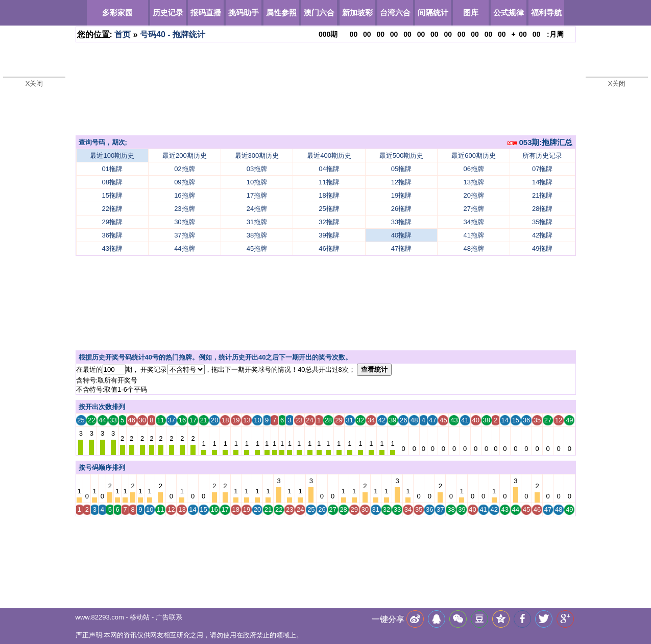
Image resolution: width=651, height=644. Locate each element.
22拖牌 (112, 209)
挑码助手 (244, 13)
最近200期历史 (185, 156)
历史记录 (168, 13)
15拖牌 (112, 195)
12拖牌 (401, 182)
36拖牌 (112, 235)
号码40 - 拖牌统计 (173, 34)
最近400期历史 (329, 156)
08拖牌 (112, 182)
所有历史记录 (542, 156)
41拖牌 (473, 235)
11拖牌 (329, 182)
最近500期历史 (402, 156)
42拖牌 (542, 235)
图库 (471, 13)
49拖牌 (542, 248)
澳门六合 (319, 13)
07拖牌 (542, 169)
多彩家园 (117, 13)
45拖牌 (257, 248)
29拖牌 (112, 222)
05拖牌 (401, 169)
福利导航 (546, 13)
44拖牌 (184, 248)
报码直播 (206, 13)
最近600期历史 (474, 156)
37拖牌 (184, 235)
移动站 (140, 617)
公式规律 (509, 13)
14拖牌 (542, 182)
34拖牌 (473, 222)
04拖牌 (329, 169)
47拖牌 (401, 248)
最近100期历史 (112, 156)
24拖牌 (257, 209)
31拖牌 (257, 222)
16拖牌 (184, 195)
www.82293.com (100, 617)
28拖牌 (542, 209)
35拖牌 (542, 222)
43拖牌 (112, 248)
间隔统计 (433, 13)
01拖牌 (112, 169)
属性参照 (281, 13)
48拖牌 (473, 248)
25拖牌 (329, 209)
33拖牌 (401, 222)
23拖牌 (184, 209)
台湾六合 (395, 13)
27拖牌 (473, 209)
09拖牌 (184, 182)
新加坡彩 (357, 13)
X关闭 (34, 84)
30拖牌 (184, 222)
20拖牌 (473, 195)
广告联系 (169, 617)
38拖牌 (257, 235)
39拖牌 (329, 235)
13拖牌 (473, 182)
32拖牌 (329, 222)
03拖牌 (257, 169)
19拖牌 (401, 195)
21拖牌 (542, 195)
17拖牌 (257, 195)
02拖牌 (184, 169)
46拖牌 (329, 248)
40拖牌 (401, 235)
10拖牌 (257, 182)
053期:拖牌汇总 (540, 142)
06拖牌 (473, 169)
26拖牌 (401, 209)
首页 (123, 34)
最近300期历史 (257, 156)
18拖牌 (329, 195)
